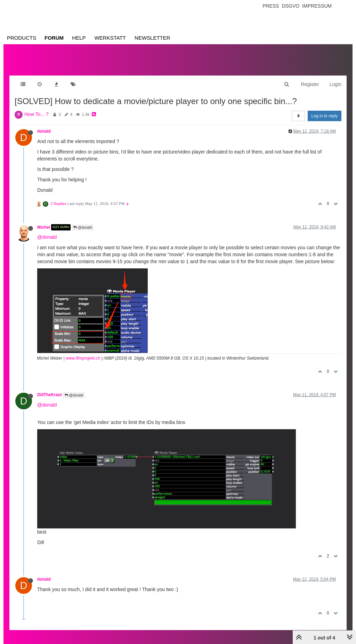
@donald (83, 227)
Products (22, 38)
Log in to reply (325, 116)
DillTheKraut (50, 395)
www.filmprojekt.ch (83, 358)
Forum (54, 38)
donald (44, 131)
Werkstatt (110, 38)
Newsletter (152, 38)
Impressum (317, 6)
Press (271, 6)
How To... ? (37, 114)
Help (79, 38)
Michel (44, 227)
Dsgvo (291, 6)
